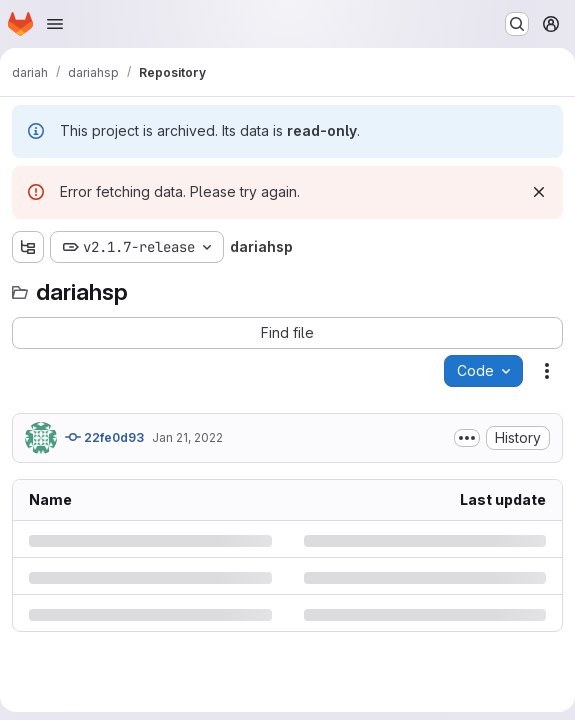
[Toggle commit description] (467, 438)
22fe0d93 (104, 437)
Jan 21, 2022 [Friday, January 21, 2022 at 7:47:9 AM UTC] (187, 437)
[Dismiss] (539, 192)
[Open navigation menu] (55, 24)
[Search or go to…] (517, 24)
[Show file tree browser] (28, 247)
